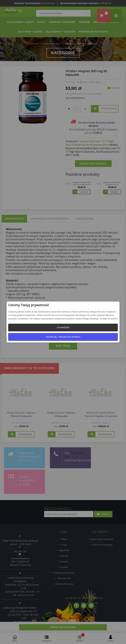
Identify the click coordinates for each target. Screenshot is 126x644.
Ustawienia (63, 327)
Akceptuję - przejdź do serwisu (63, 337)
